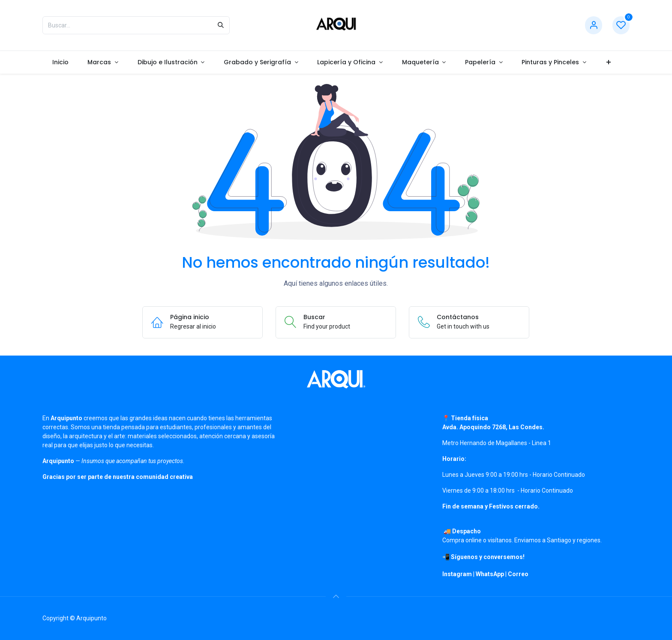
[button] (336, 596)
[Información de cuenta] (594, 25)
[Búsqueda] (221, 25)
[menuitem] (60, 62)
